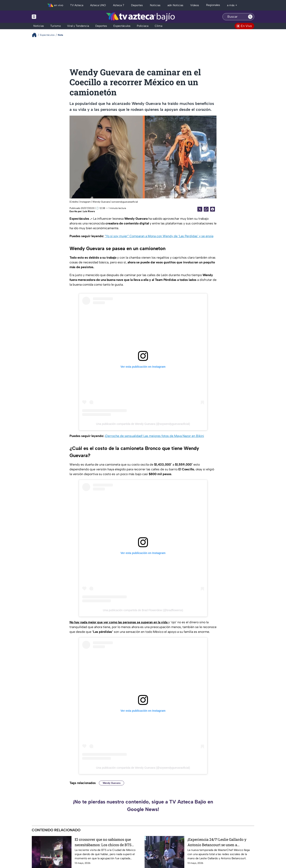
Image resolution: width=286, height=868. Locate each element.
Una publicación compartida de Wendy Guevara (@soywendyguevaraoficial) (143, 424)
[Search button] (250, 17)
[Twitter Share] (200, 209)
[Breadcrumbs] (36, 35)
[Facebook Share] (213, 209)
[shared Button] (206, 209)
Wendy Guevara (112, 783)
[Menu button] (48, 17)
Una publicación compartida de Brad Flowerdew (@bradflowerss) (143, 610)
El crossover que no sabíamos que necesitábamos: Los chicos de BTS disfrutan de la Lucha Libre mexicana (106, 842)
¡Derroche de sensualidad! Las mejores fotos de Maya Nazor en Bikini (154, 436)
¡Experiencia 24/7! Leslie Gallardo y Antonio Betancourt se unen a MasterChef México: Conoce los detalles (220, 842)
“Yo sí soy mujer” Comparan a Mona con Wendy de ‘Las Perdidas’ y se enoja (159, 236)
